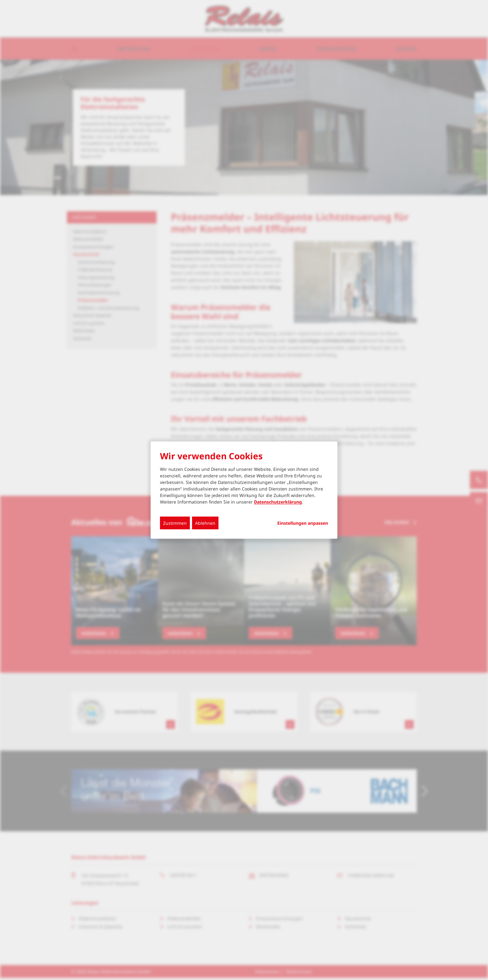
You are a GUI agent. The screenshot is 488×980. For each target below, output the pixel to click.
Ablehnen (205, 523)
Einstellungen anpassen (303, 523)
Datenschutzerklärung (278, 502)
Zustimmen (175, 523)
